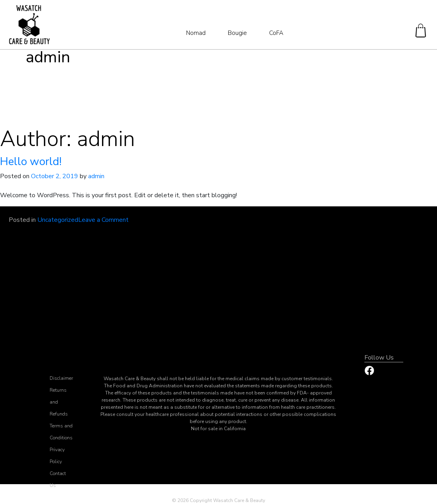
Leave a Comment (103, 220)
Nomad (196, 33)
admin (96, 176)
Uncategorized (58, 220)
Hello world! (31, 162)
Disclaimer (61, 378)
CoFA (276, 33)
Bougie (237, 33)
